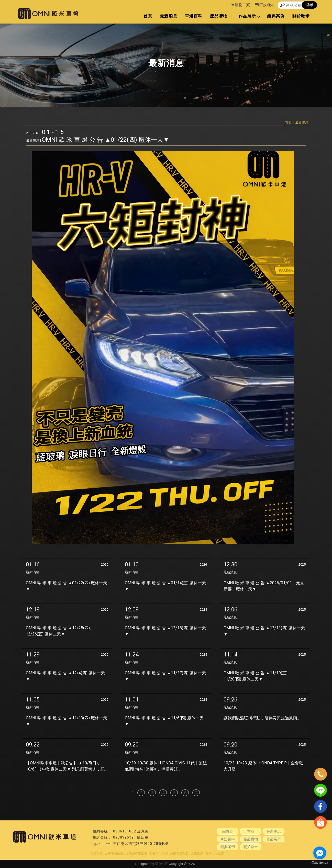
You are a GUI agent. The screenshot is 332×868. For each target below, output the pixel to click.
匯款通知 (264, 5)
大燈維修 (197, 853)
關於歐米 (301, 16)
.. (196, 864)
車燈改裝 (96, 853)
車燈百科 (194, 16)
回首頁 (228, 831)
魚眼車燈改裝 (179, 853)
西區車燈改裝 (159, 853)
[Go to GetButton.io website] (320, 863)
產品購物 (220, 16)
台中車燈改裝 (114, 853)
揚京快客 (161, 864)
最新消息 (169, 16)
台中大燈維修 (215, 853)
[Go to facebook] (320, 853)
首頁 (148, 16)
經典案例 (276, 16)
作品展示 (249, 16)
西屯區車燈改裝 (136, 853)
